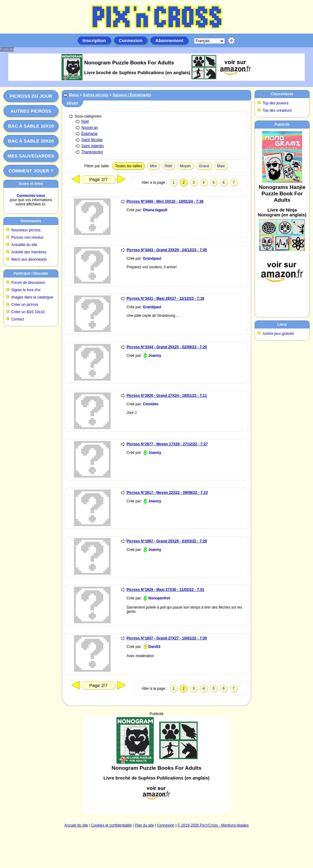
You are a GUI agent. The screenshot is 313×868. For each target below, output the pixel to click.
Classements (282, 94)
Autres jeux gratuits (278, 334)
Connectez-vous (31, 196)
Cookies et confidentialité (111, 825)
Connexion (131, 40)
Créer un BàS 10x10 (28, 312)
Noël (85, 121)
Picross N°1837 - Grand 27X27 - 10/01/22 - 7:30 (167, 638)
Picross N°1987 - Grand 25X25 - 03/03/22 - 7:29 (167, 541)
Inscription (94, 40)
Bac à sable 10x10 (31, 126)
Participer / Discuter (31, 273)
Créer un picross (25, 305)
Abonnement (169, 40)
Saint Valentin (92, 146)
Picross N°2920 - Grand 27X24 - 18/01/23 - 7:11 (167, 396)
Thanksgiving (92, 152)
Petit (168, 166)
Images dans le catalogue (32, 297)
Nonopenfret (159, 598)
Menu (74, 95)
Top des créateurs (277, 110)
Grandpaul (152, 259)
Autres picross (31, 111)
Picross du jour (31, 96)
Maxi (221, 166)
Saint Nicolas (92, 140)
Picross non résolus (27, 237)
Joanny (155, 356)
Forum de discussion (28, 283)
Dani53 (154, 647)
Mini (153, 166)
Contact (18, 319)
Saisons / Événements (132, 95)
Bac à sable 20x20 (31, 141)
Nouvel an (90, 128)
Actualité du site (24, 245)
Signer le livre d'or (26, 290)
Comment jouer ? (31, 171)
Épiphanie (89, 134)
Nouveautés (31, 221)
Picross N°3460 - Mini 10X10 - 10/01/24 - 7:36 (165, 201)
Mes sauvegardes (31, 156)
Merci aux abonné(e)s (29, 259)
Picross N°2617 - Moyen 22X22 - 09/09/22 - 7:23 (167, 493)
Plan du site (144, 825)
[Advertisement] (156, 765)
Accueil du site (76, 825)
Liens (282, 324)
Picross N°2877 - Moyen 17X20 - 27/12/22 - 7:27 (167, 444)
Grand (204, 166)
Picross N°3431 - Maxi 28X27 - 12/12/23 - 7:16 (165, 298)
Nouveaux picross (26, 230)
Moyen (186, 166)
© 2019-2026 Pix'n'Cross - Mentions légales (213, 825)
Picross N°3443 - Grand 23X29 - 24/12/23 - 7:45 (167, 250)
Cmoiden (151, 404)
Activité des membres (29, 252)
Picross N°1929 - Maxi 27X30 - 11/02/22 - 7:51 (165, 590)
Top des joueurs (276, 103)
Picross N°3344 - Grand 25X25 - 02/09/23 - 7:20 (167, 347)
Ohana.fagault (155, 210)
